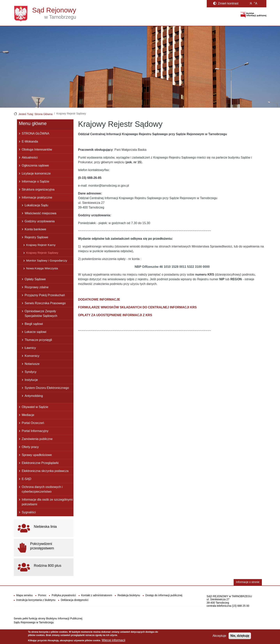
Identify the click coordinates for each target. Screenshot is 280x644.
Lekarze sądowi (36, 332)
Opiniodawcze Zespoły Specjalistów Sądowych (41, 314)
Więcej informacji (114, 640)
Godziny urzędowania (40, 221)
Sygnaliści (29, 512)
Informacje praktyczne (37, 197)
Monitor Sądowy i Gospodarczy (47, 260)
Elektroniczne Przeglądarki (40, 463)
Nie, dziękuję (240, 636)
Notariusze (32, 364)
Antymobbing (34, 396)
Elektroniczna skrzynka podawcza (45, 471)
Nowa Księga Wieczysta (42, 268)
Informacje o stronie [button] (248, 582)
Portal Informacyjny (35, 431)
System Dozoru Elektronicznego (47, 388)
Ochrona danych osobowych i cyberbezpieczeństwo (42, 489)
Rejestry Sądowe (37, 237)
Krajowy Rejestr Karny (41, 245)
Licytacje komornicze (36, 173)
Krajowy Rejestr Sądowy (42, 253)
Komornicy (32, 356)
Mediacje (28, 415)
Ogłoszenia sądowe (35, 165)
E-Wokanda (30, 141)
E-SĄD (27, 479)
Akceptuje (219, 636)
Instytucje (31, 380)
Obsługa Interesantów (37, 149)
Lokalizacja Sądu (37, 205)
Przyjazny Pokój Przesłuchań (45, 295)
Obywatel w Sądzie (35, 407)
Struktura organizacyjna (38, 189)
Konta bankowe (35, 229)
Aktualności (30, 157)
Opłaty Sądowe (35, 279)
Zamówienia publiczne (37, 439)
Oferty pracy (30, 447)
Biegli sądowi (34, 324)
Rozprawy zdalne (37, 287)
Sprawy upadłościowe (37, 455)
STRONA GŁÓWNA (36, 134)
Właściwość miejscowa (41, 213)
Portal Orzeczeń (33, 423)
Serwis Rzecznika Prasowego (45, 303)
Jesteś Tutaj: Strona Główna (36, 114)
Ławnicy (30, 348)
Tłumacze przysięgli (38, 340)
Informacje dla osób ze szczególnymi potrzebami (47, 502)
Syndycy (31, 372)
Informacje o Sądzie (36, 181)
